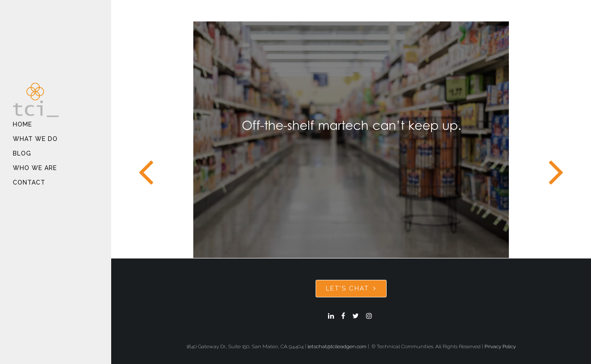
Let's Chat (351, 288)
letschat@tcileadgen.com (337, 346)
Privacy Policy (500, 346)
